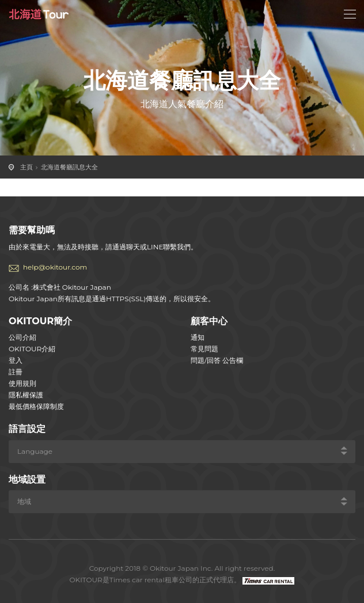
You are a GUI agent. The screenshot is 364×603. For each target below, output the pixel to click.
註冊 (16, 372)
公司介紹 (22, 337)
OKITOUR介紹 (32, 349)
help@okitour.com (55, 267)
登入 (16, 360)
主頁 (26, 167)
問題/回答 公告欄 (217, 360)
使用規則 (22, 383)
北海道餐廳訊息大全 (69, 167)
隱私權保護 (26, 395)
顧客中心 (209, 321)
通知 (198, 337)
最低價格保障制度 (36, 406)
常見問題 (204, 349)
